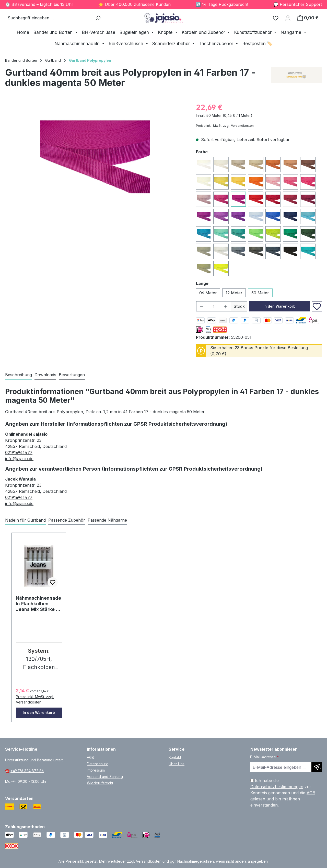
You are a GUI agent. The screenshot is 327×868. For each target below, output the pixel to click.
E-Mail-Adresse (264, 757)
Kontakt (175, 757)
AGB (90, 757)
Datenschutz (97, 764)
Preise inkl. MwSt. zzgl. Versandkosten (225, 126)
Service (177, 749)
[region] (95, 157)
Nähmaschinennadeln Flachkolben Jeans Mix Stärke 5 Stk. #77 (38, 604)
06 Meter (208, 293)
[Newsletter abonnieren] (317, 767)
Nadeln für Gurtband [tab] (25, 520)
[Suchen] (98, 18)
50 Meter (260, 293)
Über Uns (177, 764)
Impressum (96, 770)
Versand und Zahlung (105, 777)
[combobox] (49, 18)
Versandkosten (149, 861)
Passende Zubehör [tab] (67, 520)
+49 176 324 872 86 (27, 771)
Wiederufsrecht (100, 783)
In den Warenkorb (279, 306)
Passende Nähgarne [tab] (107, 520)
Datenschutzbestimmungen (277, 787)
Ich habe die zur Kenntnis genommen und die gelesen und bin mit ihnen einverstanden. (283, 793)
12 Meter (234, 293)
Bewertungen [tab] (72, 375)
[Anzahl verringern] (202, 306)
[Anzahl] (214, 306)
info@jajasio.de (19, 459)
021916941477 (19, 452)
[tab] (19, 375)
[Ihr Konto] (288, 18)
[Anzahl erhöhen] (226, 306)
